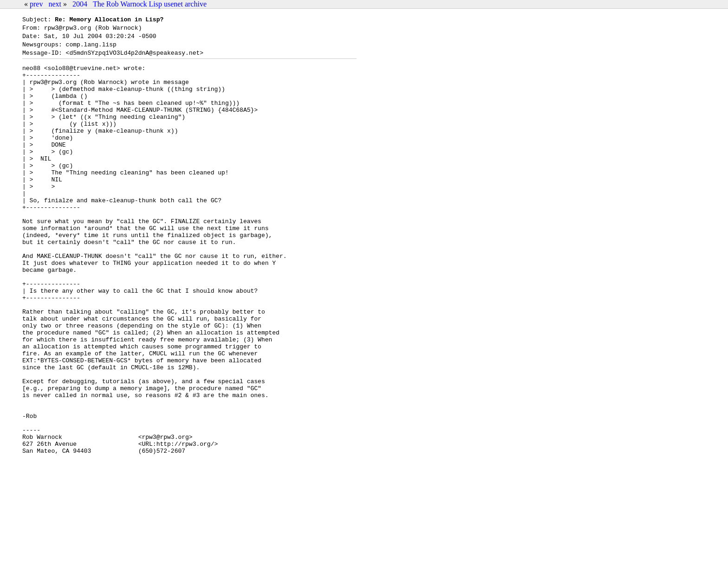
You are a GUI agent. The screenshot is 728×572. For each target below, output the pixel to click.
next (55, 4)
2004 (80, 4)
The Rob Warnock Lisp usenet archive (150, 4)
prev (36, 4)
